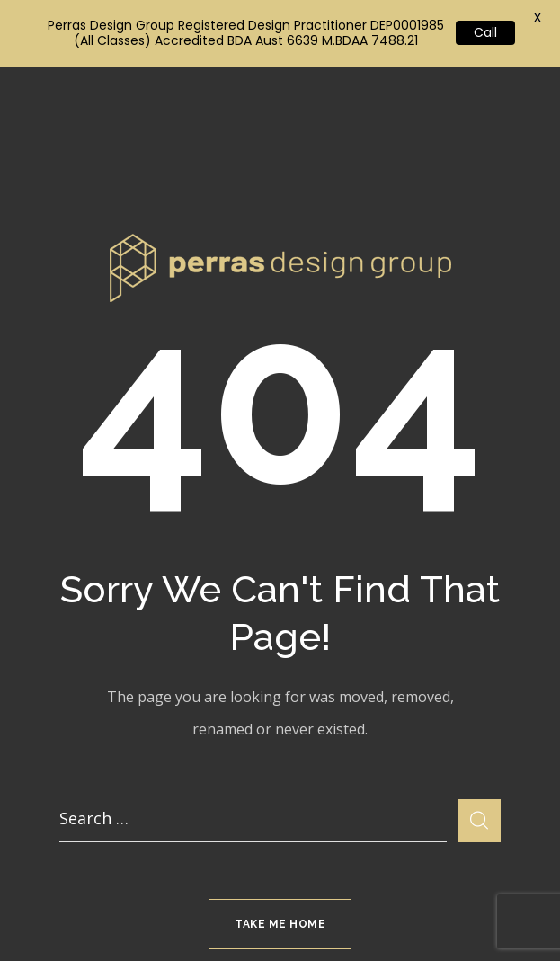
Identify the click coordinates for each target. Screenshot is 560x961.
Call (485, 32)
